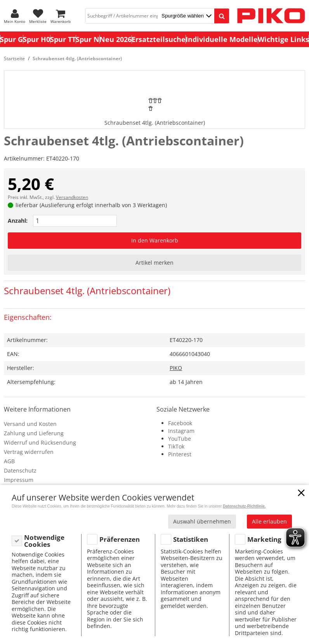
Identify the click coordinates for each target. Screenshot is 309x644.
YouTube (180, 439)
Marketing (264, 539)
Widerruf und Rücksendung (40, 442)
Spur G (11, 39)
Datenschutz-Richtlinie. (244, 506)
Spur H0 (36, 39)
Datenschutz (20, 470)
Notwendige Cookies (44, 541)
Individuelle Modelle (222, 39)
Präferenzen (120, 539)
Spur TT (63, 39)
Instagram (181, 431)
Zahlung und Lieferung (34, 433)
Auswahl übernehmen (202, 521)
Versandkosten (72, 197)
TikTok (176, 446)
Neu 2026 (115, 39)
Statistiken (191, 539)
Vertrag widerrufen (29, 452)
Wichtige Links (283, 39)
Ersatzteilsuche (159, 39)
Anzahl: (18, 221)
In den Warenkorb (155, 240)
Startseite (14, 58)
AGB (9, 461)
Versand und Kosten (30, 424)
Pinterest (180, 454)
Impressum (19, 480)
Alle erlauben (269, 521)
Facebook (180, 423)
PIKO (176, 368)
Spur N (88, 39)
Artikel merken (154, 263)
